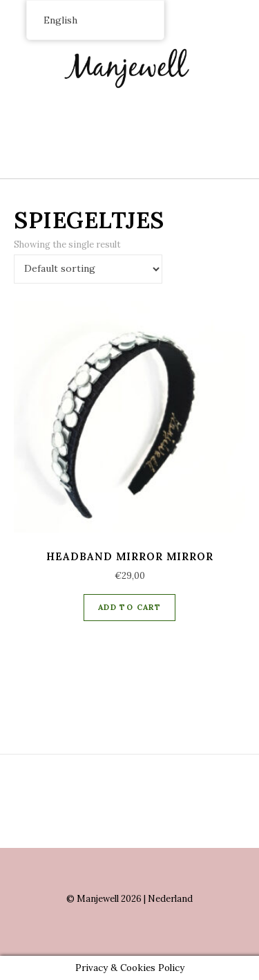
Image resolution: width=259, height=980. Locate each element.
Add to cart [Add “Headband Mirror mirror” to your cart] (129, 607)
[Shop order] (88, 269)
